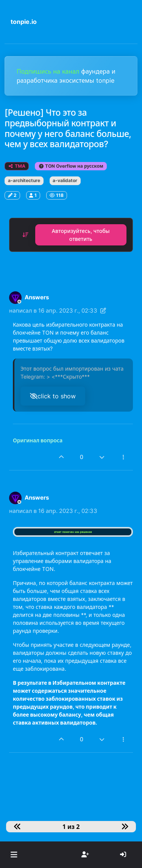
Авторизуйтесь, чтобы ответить (81, 235)
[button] (14, 855)
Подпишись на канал (49, 71)
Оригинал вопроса (38, 440)
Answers (37, 297)
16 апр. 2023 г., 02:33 (68, 311)
